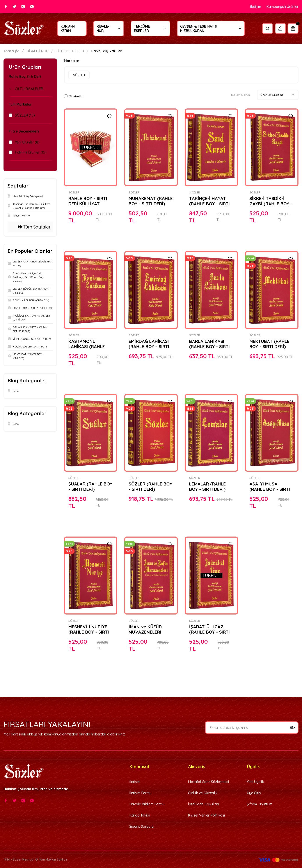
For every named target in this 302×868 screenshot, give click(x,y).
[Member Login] (280, 28)
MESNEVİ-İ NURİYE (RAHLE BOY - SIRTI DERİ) (89, 629)
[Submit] (292, 728)
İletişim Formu (140, 793)
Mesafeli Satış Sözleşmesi (208, 782)
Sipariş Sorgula (141, 826)
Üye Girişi (254, 793)
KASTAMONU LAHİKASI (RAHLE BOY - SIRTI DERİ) (87, 344)
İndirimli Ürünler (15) (31, 152)
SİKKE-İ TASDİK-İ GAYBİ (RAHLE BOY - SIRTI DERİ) (271, 201)
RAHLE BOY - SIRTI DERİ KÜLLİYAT (88, 201)
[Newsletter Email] (252, 728)
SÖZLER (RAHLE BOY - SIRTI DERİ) (150, 487)
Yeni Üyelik (255, 782)
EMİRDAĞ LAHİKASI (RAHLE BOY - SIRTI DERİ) (149, 344)
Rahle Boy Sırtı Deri (107, 51)
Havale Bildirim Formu (147, 804)
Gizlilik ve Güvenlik (203, 793)
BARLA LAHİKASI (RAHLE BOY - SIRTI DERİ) (209, 344)
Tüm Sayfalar (34, 227)
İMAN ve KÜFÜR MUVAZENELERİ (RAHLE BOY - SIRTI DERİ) (149, 629)
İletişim (256, 7)
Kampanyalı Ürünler (282, 7)
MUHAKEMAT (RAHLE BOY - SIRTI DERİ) (151, 201)
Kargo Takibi (139, 815)
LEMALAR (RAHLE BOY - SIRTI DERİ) (207, 487)
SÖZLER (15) (25, 115)
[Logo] (24, 28)
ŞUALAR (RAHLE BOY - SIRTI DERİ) (90, 487)
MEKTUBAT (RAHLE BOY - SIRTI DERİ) (269, 344)
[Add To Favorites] (109, 116)
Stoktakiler (76, 96)
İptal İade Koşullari (203, 804)
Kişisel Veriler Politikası (206, 815)
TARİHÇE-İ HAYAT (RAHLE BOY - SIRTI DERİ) (209, 201)
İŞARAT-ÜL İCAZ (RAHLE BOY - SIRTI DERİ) (209, 629)
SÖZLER (74, 192)
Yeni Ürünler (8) (27, 142)
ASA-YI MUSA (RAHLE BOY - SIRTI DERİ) (270, 487)
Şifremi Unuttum (259, 804)
